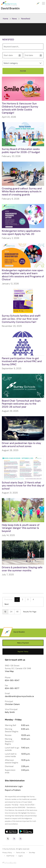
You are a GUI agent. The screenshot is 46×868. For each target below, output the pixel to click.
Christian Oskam (12, 704)
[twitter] (8, 839)
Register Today (23, 652)
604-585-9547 (12, 680)
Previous (8, 599)
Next (7, 604)
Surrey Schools (10, 849)
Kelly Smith (10, 712)
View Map (9, 671)
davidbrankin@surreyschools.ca (19, 696)
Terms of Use (20, 853)
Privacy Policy (7, 853)
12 (5, 612)
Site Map (32, 853)
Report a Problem (13, 790)
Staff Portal (10, 856)
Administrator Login (14, 786)
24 (11, 612)
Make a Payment (23, 643)
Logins (20, 856)
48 (17, 612)
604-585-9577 (12, 688)
